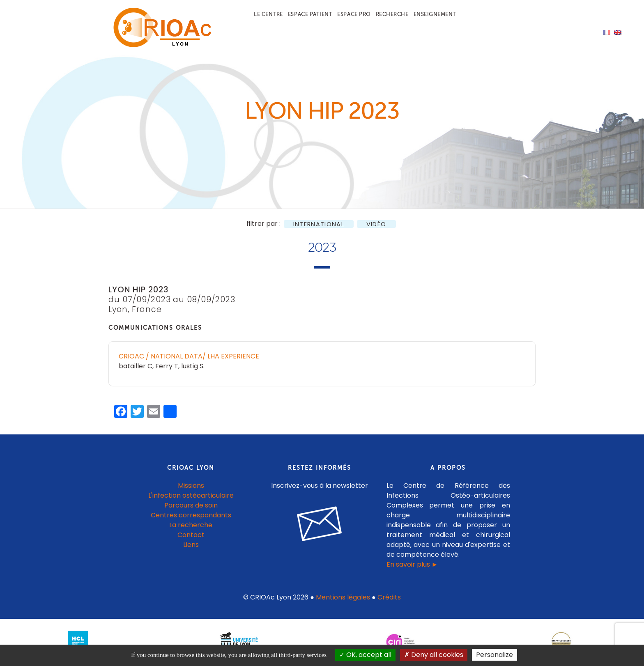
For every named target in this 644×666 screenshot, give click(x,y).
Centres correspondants (191, 515)
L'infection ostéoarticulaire (191, 495)
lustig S (192, 366)
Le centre (268, 14)
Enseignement (435, 14)
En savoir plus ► (412, 564)
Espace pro (354, 14)
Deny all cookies (434, 655)
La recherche (191, 525)
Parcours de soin (191, 505)
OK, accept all (365, 655)
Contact (191, 535)
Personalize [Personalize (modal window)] (494, 655)
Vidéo (376, 224)
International (319, 224)
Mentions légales (343, 597)
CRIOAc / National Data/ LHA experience (189, 356)
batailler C (136, 366)
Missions (191, 486)
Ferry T (167, 366)
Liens (191, 545)
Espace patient (310, 14)
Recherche (392, 14)
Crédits (389, 597)
